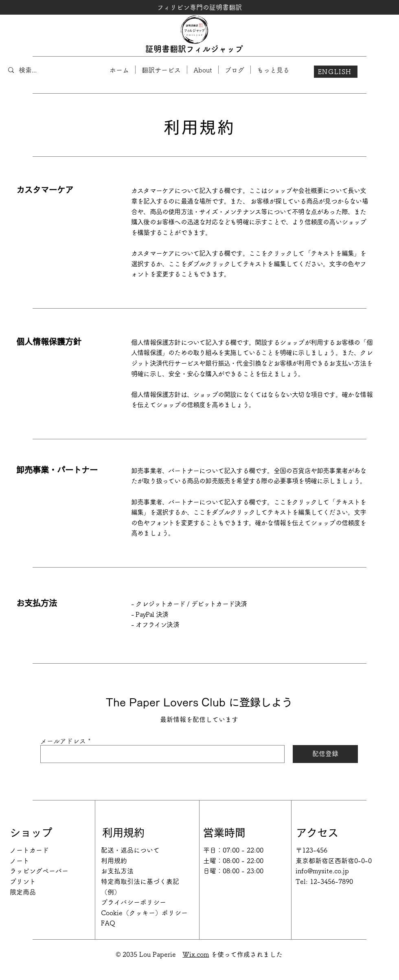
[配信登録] (325, 754)
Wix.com (196, 954)
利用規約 (114, 861)
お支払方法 (117, 871)
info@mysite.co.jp (322, 871)
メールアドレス (63, 741)
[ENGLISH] (336, 72)
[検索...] (42, 70)
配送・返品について (130, 850)
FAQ (108, 923)
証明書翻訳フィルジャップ (194, 49)
